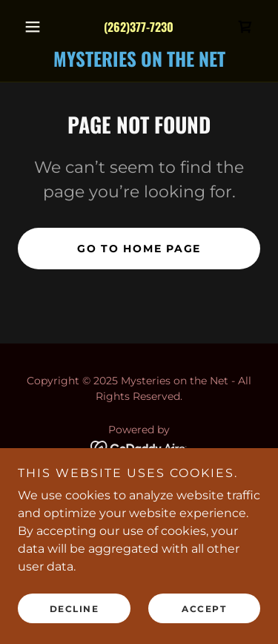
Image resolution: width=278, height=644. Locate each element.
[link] (245, 27)
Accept (204, 609)
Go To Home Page (139, 249)
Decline (75, 609)
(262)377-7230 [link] (139, 27)
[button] (36, 27)
